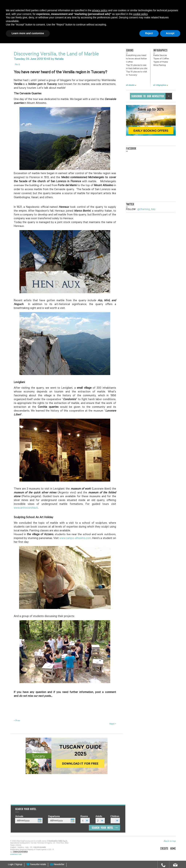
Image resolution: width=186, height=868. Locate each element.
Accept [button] (170, 33)
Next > (113, 724)
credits (164, 849)
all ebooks (131, 85)
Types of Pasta (161, 62)
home (173, 849)
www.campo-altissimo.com (75, 539)
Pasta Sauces (160, 56)
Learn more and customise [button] (28, 33)
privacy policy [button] (100, 10)
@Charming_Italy (146, 210)
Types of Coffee (161, 59)
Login (11, 865)
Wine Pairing (160, 65)
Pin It (17, 65)
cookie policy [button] (140, 14)
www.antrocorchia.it (26, 508)
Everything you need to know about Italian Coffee (137, 59)
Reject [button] (149, 33)
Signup (19, 865)
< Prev (17, 721)
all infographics (161, 85)
